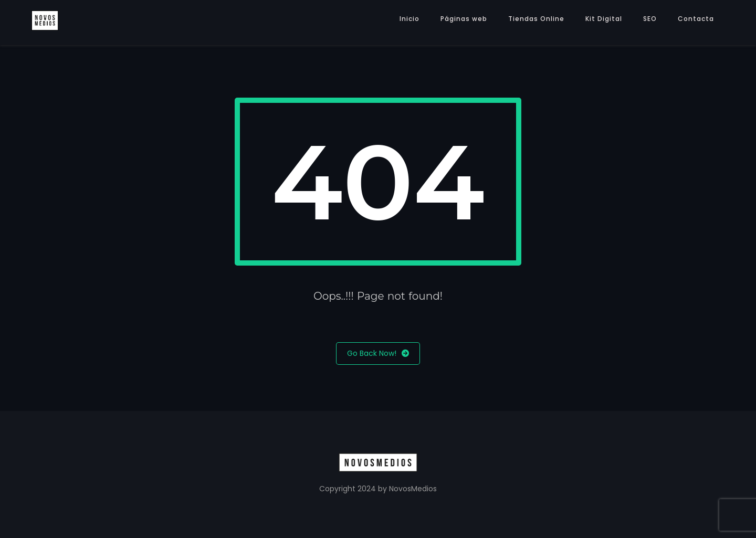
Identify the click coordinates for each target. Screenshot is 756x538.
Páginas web (464, 19)
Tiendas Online (536, 19)
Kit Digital (604, 19)
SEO (650, 19)
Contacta (696, 19)
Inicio (409, 19)
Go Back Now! (378, 354)
